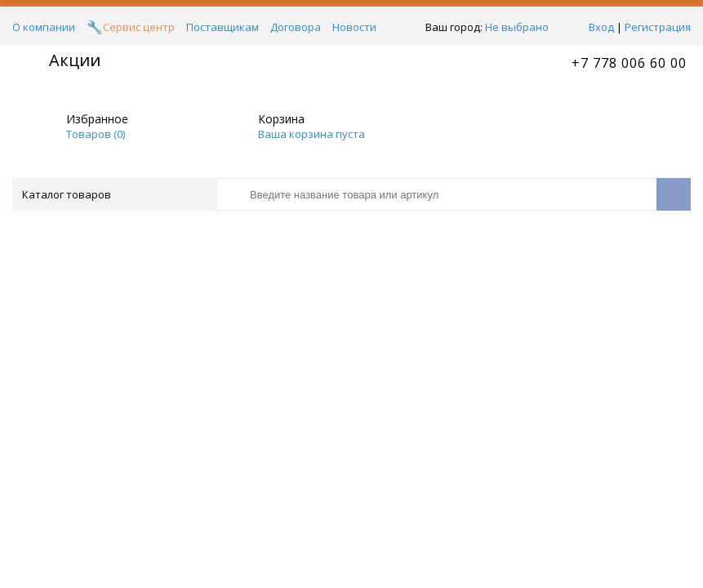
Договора (296, 27)
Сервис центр (139, 27)
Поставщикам (222, 27)
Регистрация (658, 27)
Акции (75, 60)
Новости (354, 27)
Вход (601, 27)
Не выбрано (521, 27)
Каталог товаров (113, 194)
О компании (44, 27)
